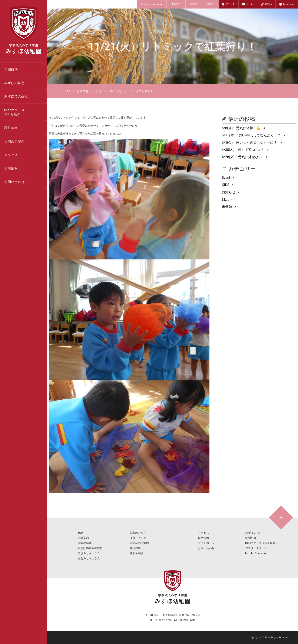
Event (226, 178)
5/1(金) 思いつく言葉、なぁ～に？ (250, 142)
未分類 (227, 207)
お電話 (268, 4)
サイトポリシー (208, 543)
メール (250, 4)
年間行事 (251, 538)
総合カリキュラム (89, 558)
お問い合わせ (14, 182)
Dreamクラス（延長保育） (262, 543)
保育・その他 (138, 538)
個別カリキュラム (89, 553)
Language (289, 4)
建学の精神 (85, 543)
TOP (67, 91)
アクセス (230, 4)
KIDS (226, 185)
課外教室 (11, 128)
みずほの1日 (253, 533)
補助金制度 (137, 553)
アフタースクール (256, 548)
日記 (99, 91)
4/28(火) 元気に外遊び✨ (243, 157)
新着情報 (83, 91)
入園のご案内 (14, 142)
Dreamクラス (26, 113)
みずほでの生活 (16, 96)
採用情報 (11, 169)
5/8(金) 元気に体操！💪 (242, 128)
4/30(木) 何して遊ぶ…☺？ (243, 150)
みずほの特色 (14, 83)
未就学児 (176, 4)
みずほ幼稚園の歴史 (90, 548)
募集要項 (135, 548)
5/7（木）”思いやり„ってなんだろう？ (252, 135)
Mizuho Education (152, 4)
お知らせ (229, 192)
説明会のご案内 (139, 543)
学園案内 (11, 69)
